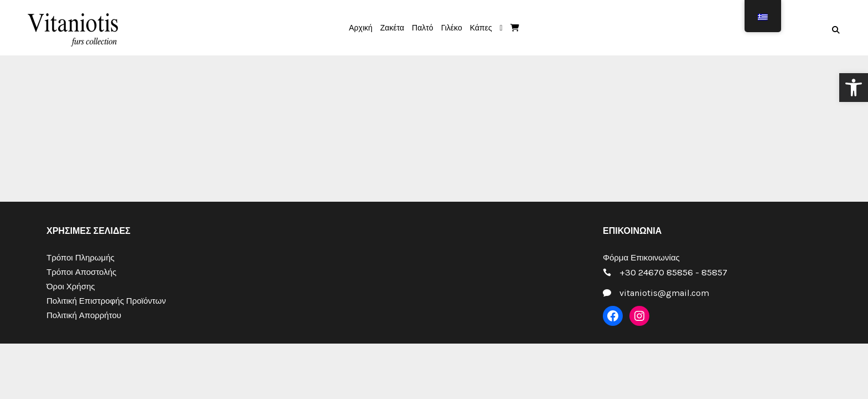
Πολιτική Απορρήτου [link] (84, 315)
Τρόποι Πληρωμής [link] (81, 258)
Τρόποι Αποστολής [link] (81, 272)
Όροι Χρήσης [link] (71, 287)
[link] (854, 88)
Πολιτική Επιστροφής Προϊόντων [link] (106, 301)
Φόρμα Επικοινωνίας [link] (641, 258)
